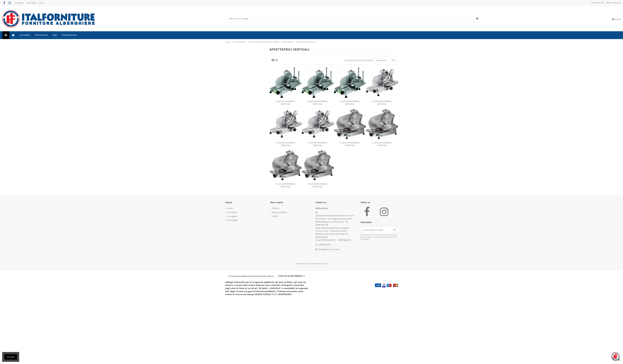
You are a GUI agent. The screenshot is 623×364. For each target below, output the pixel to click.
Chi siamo (232, 212)
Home (42, 3)
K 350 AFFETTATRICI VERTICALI (382, 144)
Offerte (276, 208)
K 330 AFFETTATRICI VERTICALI (318, 185)
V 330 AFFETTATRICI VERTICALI (382, 103)
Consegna (20, 3)
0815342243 (325, 245)
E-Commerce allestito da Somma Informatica (251, 276)
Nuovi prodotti (279, 212)
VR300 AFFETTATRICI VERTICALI (318, 103)
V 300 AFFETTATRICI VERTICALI (350, 103)
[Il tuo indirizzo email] (376, 230)
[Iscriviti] (395, 230)
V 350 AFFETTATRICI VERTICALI (286, 144)
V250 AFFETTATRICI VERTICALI (286, 103)
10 (394, 60)
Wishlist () (597, 3)
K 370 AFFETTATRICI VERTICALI (285, 185)
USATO (275, 216)
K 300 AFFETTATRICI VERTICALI (350, 144)
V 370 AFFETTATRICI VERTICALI (318, 144)
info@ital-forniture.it (329, 249)
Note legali (32, 3)
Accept (11, 357)
